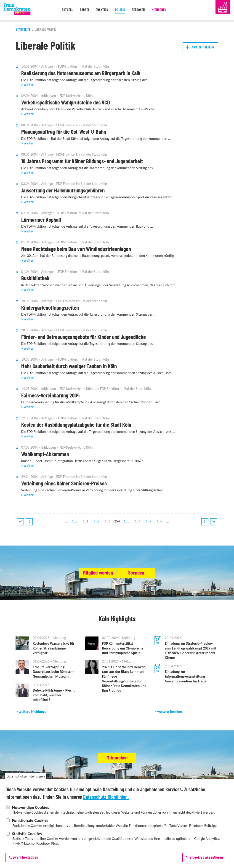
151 (85, 524)
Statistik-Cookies (27, 838)
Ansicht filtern (203, 47)
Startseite (23, 30)
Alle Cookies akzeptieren (204, 862)
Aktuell (65, 10)
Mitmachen (161, 10)
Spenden (145, 575)
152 (96, 524)
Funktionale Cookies (30, 825)
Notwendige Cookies (31, 812)
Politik (120, 10)
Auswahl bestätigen (24, 862)
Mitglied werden (89, 575)
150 (74, 524)
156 (138, 524)
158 (160, 524)
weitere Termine (170, 715)
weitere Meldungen (34, 715)
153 (107, 524)
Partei (83, 10)
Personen (139, 10)
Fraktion (101, 10)
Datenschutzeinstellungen (25, 781)
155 (127, 524)
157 (149, 524)
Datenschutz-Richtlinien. (106, 802)
